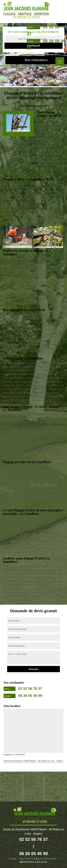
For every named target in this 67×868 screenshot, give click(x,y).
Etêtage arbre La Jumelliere (55, 783)
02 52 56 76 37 (30, 689)
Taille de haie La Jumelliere (33, 783)
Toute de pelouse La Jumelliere (9, 781)
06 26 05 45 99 (30, 696)
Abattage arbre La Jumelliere (32, 790)
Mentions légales (33, 862)
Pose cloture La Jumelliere (11, 790)
